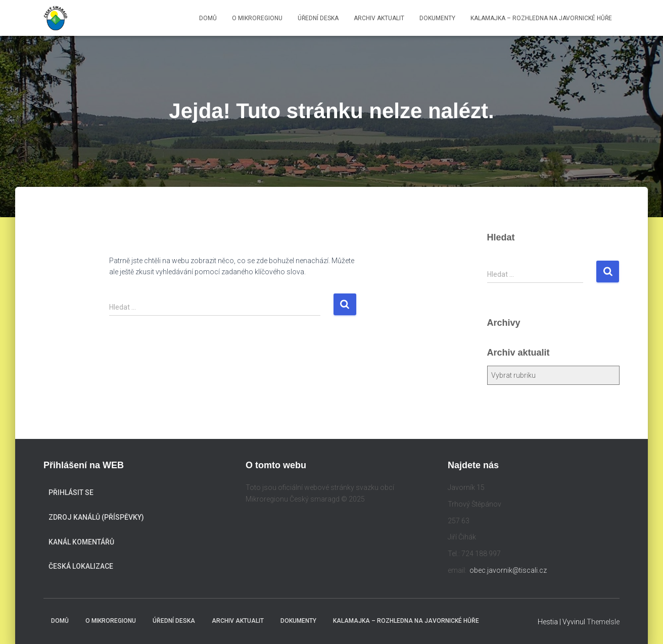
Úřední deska (318, 18)
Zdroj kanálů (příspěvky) (96, 517)
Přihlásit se (71, 492)
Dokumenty (437, 18)
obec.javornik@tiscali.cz (508, 570)
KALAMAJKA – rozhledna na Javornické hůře (541, 18)
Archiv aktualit (379, 18)
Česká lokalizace (81, 566)
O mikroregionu (257, 18)
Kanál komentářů (81, 542)
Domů (208, 18)
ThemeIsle (603, 622)
